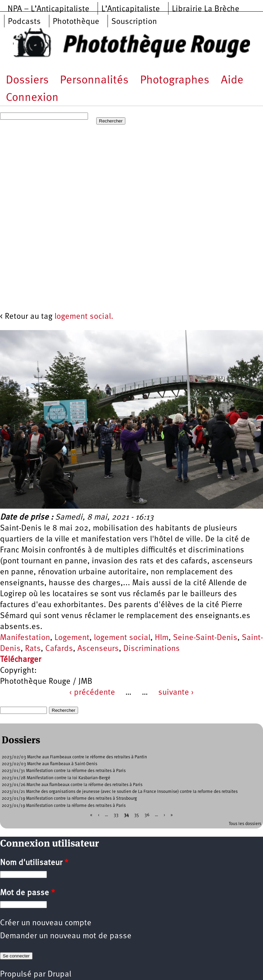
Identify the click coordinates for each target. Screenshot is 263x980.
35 (137, 815)
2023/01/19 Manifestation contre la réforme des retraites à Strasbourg (69, 799)
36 (147, 815)
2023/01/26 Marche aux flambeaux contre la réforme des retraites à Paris (72, 785)
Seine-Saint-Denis (205, 638)
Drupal (59, 975)
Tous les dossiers (245, 824)
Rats (33, 649)
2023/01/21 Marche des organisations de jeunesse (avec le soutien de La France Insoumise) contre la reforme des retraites (120, 792)
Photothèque (76, 22)
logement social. (84, 317)
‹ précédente (92, 693)
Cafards (59, 649)
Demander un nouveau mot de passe (66, 936)
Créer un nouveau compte (46, 923)
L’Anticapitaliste (131, 9)
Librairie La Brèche (206, 9)
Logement (72, 638)
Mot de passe (27, 893)
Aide (232, 81)
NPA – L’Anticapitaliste (48, 9)
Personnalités (94, 81)
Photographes (175, 81)
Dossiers (27, 81)
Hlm (162, 638)
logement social (122, 638)
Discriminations (152, 649)
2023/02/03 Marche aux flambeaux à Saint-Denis (49, 764)
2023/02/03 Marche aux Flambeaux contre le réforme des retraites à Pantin (74, 757)
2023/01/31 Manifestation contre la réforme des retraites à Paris (64, 771)
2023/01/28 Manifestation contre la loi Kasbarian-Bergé (56, 778)
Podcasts (24, 22)
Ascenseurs (98, 649)
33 (116, 815)
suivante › (176, 693)
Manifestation (25, 638)
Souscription (134, 22)
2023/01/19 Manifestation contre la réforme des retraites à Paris (64, 806)
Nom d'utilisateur (34, 863)
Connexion (32, 98)
